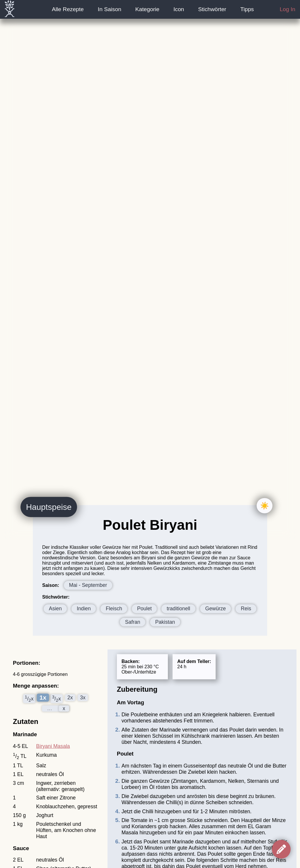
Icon (179, 9)
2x (70, 698)
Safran (133, 622)
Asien (55, 609)
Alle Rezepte (68, 9)
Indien (84, 609)
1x (43, 698)
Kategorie (147, 9)
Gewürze (215, 609)
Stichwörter (212, 9)
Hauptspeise (49, 507)
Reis (246, 609)
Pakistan (165, 622)
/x (29, 699)
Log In (288, 9)
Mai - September (88, 585)
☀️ (265, 506)
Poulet (144, 609)
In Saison (110, 9)
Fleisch (114, 609)
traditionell (178, 609)
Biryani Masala (53, 746)
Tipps (247, 9)
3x (83, 698)
